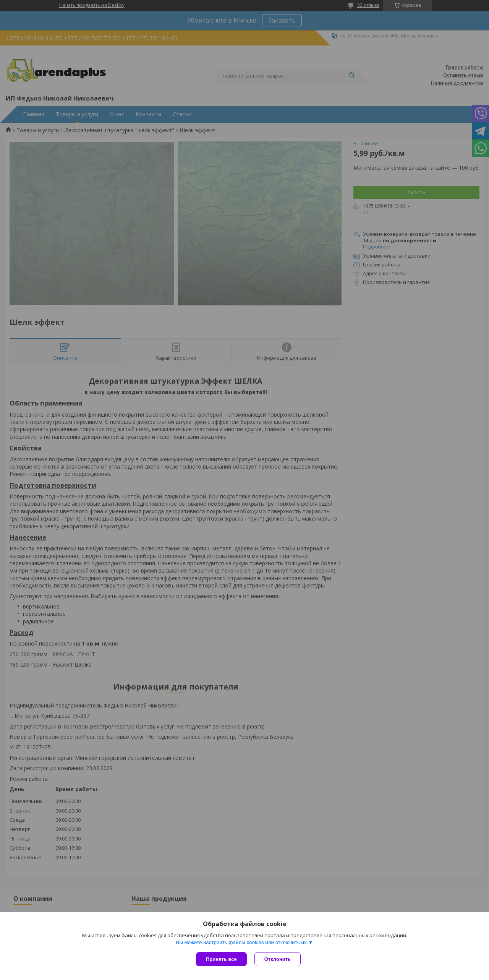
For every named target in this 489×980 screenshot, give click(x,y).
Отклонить (278, 959)
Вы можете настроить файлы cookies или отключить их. (242, 942)
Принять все (221, 959)
